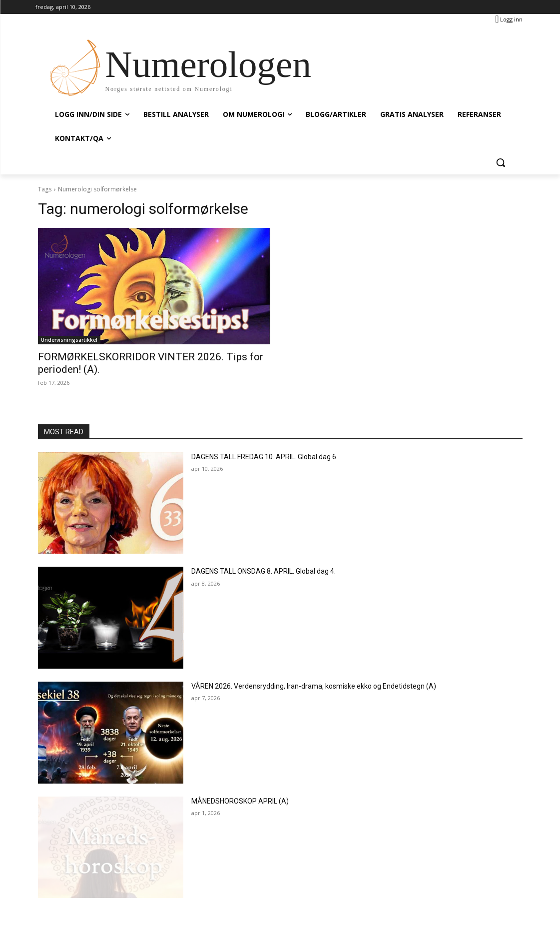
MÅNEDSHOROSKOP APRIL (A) (240, 801)
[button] (501, 162)
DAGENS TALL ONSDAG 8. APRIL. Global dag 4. (264, 571)
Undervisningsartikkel (69, 340)
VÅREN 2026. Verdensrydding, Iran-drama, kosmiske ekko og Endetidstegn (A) (314, 686)
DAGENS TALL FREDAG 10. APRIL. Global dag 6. (265, 457)
